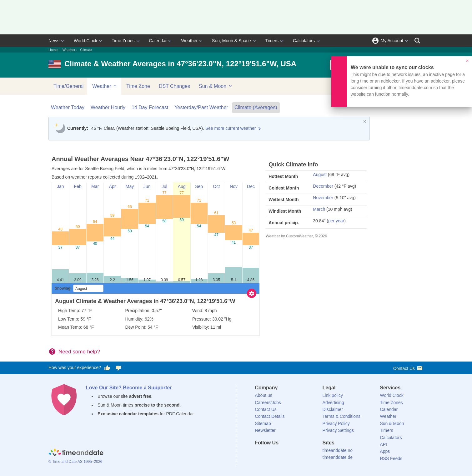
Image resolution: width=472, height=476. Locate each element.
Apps (385, 451)
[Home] (76, 453)
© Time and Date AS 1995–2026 (75, 462)
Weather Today (68, 107)
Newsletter (265, 430)
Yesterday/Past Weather (201, 107)
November (323, 198)
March (319, 209)
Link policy (333, 395)
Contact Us (408, 368)
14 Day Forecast (150, 107)
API (383, 444)
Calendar (158, 41)
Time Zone (138, 86)
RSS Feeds (391, 458)
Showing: (63, 288)
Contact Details (270, 416)
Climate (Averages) (256, 107)
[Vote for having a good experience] (107, 368)
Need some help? (79, 352)
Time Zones (123, 41)
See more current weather (231, 128)
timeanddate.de (338, 457)
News (54, 41)
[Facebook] (260, 454)
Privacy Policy (336, 423)
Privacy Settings (338, 430)
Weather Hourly (108, 107)
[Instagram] (291, 454)
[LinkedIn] (281, 454)
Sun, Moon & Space (231, 41)
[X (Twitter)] (270, 454)
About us (264, 395)
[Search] (417, 41)
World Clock (85, 41)
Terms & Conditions (341, 416)
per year (336, 221)
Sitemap (263, 423)
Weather (189, 41)
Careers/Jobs (268, 403)
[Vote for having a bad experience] (118, 368)
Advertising (333, 403)
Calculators (304, 41)
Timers (272, 41)
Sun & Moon (216, 86)
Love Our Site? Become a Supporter (129, 388)
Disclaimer (333, 409)
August (320, 175)
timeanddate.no (338, 450)
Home (53, 50)
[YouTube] (302, 454)
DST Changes (174, 86)
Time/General (68, 86)
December (323, 186)
